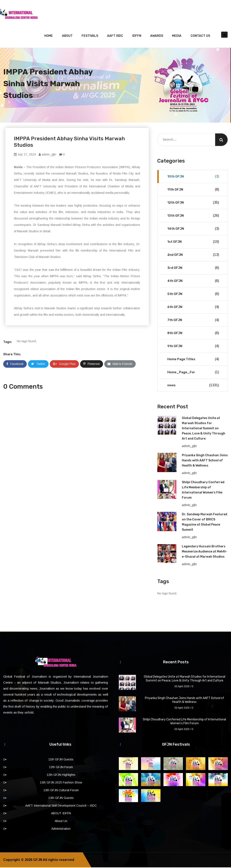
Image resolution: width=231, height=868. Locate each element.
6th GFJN (193, 308)
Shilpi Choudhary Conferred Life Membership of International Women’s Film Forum (184, 722)
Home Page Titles (193, 360)
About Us (61, 822)
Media (177, 36)
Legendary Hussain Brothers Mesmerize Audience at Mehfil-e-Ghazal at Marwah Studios (205, 552)
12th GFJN (193, 203)
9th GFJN (193, 347)
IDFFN (137, 36)
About (67, 36)
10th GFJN (193, 177)
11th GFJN (193, 190)
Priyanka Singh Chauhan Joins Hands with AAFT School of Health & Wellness (205, 461)
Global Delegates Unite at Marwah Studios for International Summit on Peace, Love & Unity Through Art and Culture (204, 429)
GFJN (38, 860)
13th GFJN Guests (61, 798)
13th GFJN (193, 216)
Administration (61, 829)
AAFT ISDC (115, 36)
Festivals (90, 36)
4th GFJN (193, 281)
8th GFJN (193, 334)
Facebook (15, 364)
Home (49, 36)
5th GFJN (193, 295)
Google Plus (64, 364)
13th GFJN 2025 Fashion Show (61, 783)
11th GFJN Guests (61, 760)
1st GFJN (193, 242)
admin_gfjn (47, 155)
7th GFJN (193, 321)
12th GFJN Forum (61, 768)
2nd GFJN (193, 255)
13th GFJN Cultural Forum (61, 791)
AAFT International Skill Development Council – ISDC (61, 806)
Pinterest (92, 364)
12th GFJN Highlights (61, 775)
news (193, 386)
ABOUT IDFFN (61, 814)
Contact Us (200, 36)
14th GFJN (193, 229)
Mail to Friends (120, 364)
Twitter (38, 364)
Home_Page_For (193, 373)
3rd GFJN (193, 268)
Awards (157, 36)
